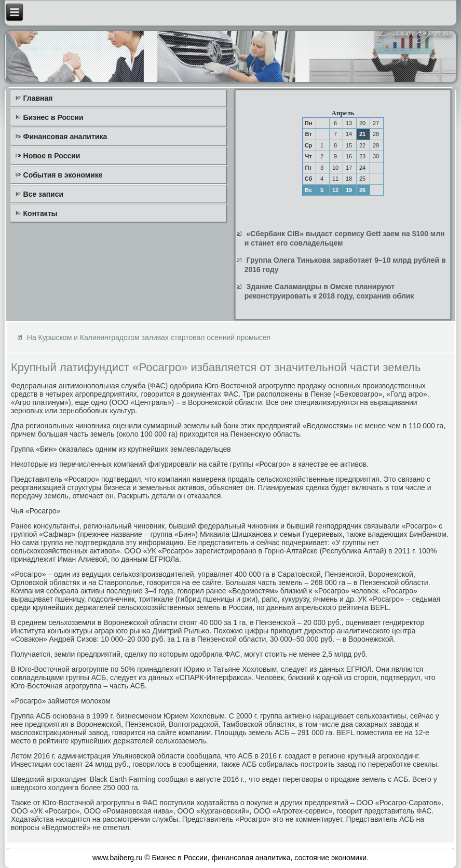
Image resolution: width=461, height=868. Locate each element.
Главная (38, 98)
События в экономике (63, 175)
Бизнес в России (53, 117)
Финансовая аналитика (65, 137)
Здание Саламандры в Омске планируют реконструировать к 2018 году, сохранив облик (329, 291)
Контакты (40, 213)
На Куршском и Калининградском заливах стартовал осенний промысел (149, 337)
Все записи (44, 194)
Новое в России (52, 156)
